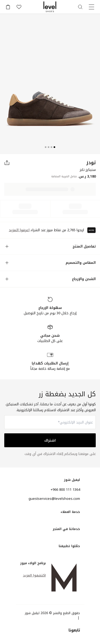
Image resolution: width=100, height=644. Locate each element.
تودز (91, 163)
